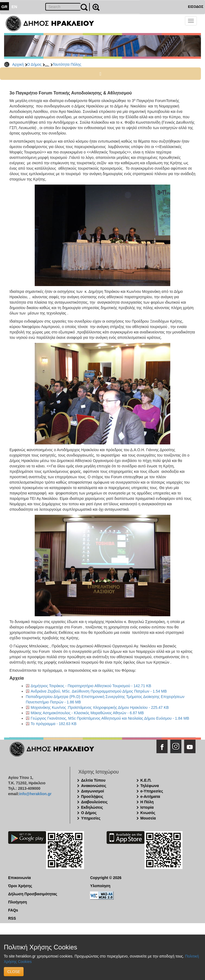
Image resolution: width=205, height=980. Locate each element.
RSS (12, 918)
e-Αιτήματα (150, 797)
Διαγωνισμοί (92, 791)
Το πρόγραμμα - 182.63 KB (54, 724)
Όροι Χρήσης (20, 886)
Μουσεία (148, 818)
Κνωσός (148, 813)
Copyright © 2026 (106, 878)
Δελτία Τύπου (93, 780)
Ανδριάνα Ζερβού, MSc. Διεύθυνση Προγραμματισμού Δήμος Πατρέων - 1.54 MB (99, 691)
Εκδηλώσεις (92, 807)
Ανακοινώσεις (94, 786)
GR (4, 7)
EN (15, 7)
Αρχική (18, 64)
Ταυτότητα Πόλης (67, 64)
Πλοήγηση (17, 902)
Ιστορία (147, 807)
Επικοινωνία (20, 878)
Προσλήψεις (92, 797)
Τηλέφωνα (150, 786)
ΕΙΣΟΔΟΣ (196, 7)
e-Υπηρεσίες (152, 791)
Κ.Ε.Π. (146, 780)
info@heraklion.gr (35, 794)
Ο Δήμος (34, 64)
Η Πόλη (147, 802)
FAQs (13, 910)
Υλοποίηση (100, 886)
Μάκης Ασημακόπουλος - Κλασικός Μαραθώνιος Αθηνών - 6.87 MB (87, 713)
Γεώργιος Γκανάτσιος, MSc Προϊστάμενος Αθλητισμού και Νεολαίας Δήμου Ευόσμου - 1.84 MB (110, 718)
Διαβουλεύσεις (94, 802)
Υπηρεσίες (91, 818)
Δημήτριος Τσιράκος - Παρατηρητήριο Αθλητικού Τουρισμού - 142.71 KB (91, 686)
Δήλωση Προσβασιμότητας (33, 894)
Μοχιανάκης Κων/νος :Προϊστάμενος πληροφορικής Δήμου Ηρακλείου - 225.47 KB (100, 707)
